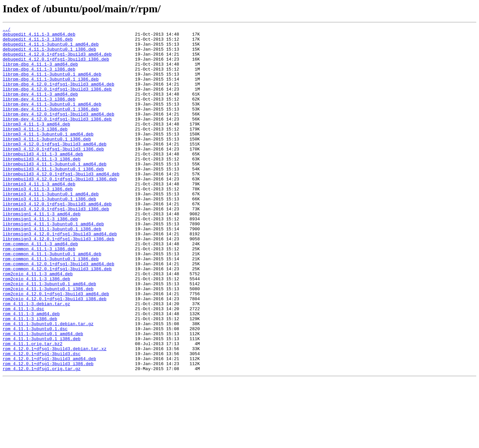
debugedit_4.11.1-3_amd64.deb (39, 36)
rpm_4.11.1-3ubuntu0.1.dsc (35, 389)
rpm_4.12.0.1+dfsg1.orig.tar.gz (42, 437)
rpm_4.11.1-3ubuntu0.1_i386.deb (42, 401)
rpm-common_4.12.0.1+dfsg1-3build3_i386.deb (57, 318)
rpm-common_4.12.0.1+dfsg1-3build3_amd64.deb (58, 312)
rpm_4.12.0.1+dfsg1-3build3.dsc (42, 419)
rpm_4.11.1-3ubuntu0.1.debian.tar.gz (48, 383)
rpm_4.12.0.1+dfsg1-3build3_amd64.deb (49, 425)
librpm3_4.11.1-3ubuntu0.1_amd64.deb (48, 156)
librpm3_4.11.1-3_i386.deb (35, 150)
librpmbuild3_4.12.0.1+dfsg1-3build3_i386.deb (60, 210)
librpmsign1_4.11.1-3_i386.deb (40, 258)
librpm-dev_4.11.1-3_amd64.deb (40, 108)
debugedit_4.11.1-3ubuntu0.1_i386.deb (49, 54)
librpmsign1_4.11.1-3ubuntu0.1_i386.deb (52, 270)
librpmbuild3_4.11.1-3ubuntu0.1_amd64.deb (55, 192)
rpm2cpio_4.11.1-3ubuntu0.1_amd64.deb (49, 336)
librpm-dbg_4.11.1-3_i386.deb (39, 78)
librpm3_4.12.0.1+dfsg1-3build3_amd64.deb (55, 168)
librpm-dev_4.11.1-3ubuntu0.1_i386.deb (51, 126)
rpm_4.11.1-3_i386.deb (30, 377)
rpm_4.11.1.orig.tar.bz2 (32, 407)
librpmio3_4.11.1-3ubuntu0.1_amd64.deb (51, 228)
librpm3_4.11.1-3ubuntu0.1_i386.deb (47, 162)
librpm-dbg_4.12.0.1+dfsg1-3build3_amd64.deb (58, 96)
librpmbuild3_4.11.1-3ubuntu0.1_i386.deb (53, 198)
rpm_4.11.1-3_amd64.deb (31, 371)
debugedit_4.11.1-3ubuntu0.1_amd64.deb (51, 48)
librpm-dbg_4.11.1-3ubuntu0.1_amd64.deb (52, 84)
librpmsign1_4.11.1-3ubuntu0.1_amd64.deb (53, 264)
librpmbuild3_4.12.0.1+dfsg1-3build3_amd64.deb (61, 204)
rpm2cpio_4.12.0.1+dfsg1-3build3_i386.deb (55, 353)
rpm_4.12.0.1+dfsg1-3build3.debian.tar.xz (55, 413)
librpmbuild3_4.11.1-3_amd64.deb (43, 180)
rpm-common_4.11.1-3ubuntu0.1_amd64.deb (52, 300)
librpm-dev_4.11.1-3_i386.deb (39, 114)
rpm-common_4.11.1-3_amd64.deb (40, 288)
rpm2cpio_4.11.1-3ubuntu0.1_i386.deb (48, 341)
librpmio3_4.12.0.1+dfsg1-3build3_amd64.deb (57, 240)
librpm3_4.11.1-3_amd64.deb (36, 144)
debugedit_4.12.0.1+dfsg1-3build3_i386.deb (56, 66)
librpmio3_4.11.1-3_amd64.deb (39, 216)
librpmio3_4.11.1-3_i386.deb (38, 222)
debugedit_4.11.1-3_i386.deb (38, 42)
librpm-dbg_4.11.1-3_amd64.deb (40, 72)
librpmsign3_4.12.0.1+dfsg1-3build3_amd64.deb (60, 276)
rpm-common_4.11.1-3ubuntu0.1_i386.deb (51, 306)
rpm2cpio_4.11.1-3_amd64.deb (38, 324)
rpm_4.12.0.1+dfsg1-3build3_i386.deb (48, 431)
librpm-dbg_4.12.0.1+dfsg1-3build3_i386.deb (57, 102)
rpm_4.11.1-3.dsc (23, 365)
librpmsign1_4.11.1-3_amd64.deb (42, 252)
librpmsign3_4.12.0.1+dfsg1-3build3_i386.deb (58, 282)
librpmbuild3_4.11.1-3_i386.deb (42, 186)
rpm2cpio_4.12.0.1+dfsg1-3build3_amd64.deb (56, 347)
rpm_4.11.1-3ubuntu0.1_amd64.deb (43, 395)
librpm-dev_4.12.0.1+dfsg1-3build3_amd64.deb (58, 132)
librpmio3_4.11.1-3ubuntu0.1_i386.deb (49, 234)
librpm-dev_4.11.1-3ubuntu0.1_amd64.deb (52, 120)
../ (6, 30)
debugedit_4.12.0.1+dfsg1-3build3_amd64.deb (57, 60)
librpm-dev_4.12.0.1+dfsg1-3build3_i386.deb (57, 138)
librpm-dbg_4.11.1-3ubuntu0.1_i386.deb (51, 90)
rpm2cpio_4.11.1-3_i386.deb (36, 330)
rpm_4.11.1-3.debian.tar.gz (36, 359)
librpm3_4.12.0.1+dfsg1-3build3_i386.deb (53, 174)
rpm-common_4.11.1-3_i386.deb (39, 294)
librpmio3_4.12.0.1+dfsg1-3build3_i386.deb (56, 246)
